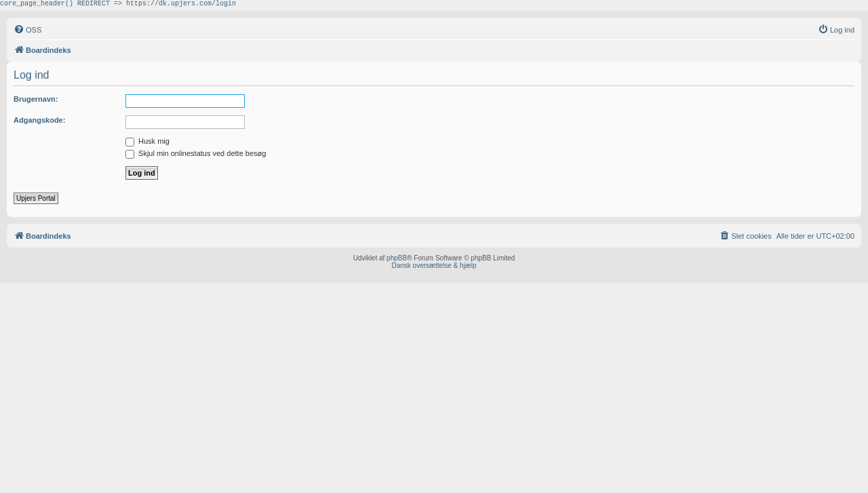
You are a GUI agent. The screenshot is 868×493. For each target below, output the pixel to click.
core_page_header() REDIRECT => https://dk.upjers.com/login (118, 5)
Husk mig (147, 143)
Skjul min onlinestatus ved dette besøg (196, 155)
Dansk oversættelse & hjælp (434, 268)
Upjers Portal (36, 200)
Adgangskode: (39, 122)
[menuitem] (27, 32)
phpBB (397, 260)
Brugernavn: (36, 101)
